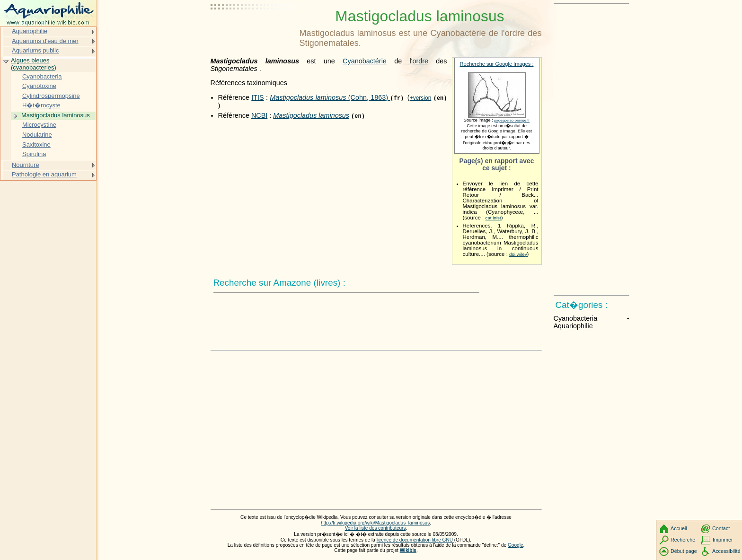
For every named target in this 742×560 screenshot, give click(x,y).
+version (421, 98)
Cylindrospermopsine (51, 96)
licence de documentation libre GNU (415, 540)
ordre (420, 61)
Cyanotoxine (39, 86)
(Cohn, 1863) (330, 97)
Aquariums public (35, 50)
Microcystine (39, 125)
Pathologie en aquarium (44, 174)
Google (516, 545)
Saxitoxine (36, 144)
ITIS (257, 97)
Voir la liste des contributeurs (375, 528)
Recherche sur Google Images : (497, 64)
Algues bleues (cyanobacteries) (34, 64)
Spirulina (34, 154)
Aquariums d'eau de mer (45, 41)
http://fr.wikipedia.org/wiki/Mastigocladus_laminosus (375, 523)
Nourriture (26, 165)
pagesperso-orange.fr (512, 120)
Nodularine (37, 135)
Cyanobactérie (365, 61)
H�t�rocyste (41, 105)
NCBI (259, 115)
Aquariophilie (30, 31)
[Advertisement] (253, 31)
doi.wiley (518, 254)
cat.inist (493, 218)
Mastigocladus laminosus (56, 115)
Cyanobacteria (42, 76)
